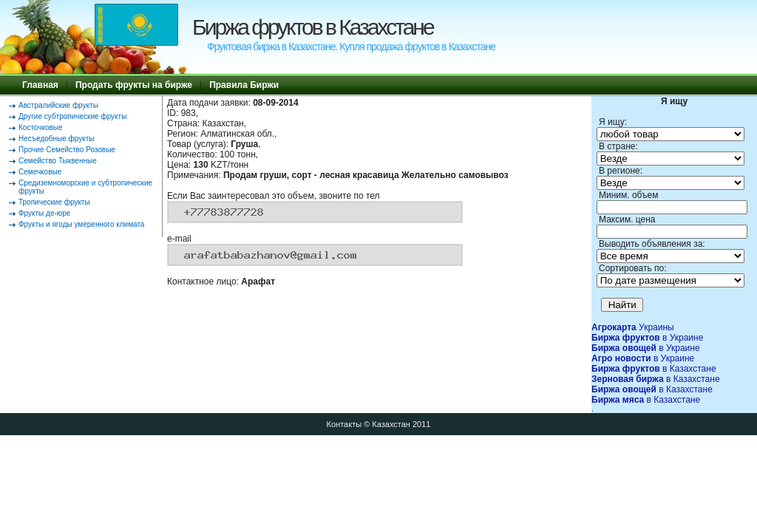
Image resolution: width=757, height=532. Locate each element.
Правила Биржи (244, 85)
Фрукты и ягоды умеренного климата (81, 224)
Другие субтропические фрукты (72, 116)
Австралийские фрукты (58, 105)
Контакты (344, 424)
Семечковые (40, 172)
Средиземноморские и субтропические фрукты (85, 187)
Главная (40, 85)
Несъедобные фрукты (56, 139)
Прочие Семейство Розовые (67, 150)
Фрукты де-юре (44, 213)
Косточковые (41, 127)
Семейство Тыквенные (58, 161)
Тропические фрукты (54, 202)
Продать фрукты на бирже (134, 85)
